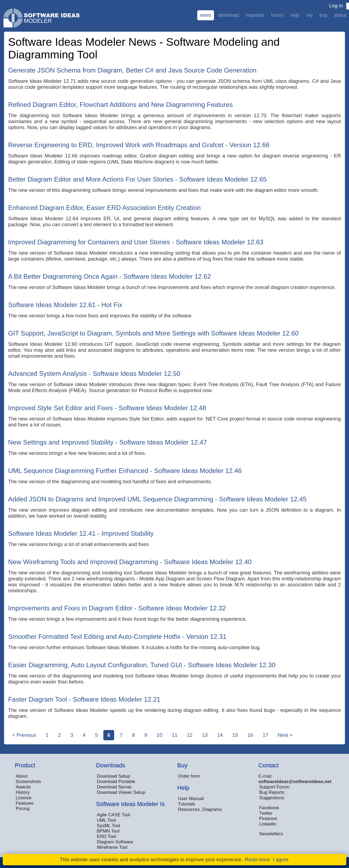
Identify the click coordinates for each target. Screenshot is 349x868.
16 (250, 735)
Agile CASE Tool (113, 815)
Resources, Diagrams (200, 809)
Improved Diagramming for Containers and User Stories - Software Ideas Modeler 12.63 (136, 242)
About (340, 15)
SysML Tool (108, 826)
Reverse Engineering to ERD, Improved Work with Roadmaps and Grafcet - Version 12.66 (139, 145)
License (24, 798)
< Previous (24, 735)
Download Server (114, 787)
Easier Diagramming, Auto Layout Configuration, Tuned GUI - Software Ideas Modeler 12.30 (142, 665)
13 (205, 735)
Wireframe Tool (112, 847)
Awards (23, 787)
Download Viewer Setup (121, 792)
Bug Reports (272, 792)
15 (235, 735)
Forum (277, 15)
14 (220, 735)
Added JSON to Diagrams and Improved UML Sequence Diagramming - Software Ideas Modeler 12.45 (157, 499)
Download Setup (113, 776)
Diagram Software (115, 842)
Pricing (23, 809)
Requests (255, 15)
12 (190, 735)
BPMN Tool (108, 831)
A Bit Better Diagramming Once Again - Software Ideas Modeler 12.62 (109, 276)
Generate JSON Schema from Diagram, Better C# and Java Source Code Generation (132, 70)
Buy (323, 15)
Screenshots (28, 782)
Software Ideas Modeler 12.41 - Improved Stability (81, 533)
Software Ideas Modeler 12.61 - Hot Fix (65, 305)
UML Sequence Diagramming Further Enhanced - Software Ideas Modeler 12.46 (125, 471)
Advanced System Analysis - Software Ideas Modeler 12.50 (94, 374)
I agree (281, 859)
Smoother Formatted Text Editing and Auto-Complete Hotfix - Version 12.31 (117, 637)
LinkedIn (268, 824)
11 (175, 735)
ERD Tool (106, 836)
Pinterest (268, 819)
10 (159, 735)
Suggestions (272, 798)
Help (295, 15)
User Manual (191, 799)
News (206, 15)
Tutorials (187, 804)
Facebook (269, 808)
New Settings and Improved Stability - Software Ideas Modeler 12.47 (108, 442)
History (23, 792)
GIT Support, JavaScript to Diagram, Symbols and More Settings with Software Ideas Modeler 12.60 (153, 333)
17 (266, 735)
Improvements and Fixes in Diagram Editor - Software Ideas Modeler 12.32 (117, 608)
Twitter (266, 813)
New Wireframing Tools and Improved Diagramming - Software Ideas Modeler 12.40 (130, 562)
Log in (336, 6)
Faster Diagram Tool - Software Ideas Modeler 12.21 (84, 699)
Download (228, 15)
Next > (285, 735)
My (310, 15)
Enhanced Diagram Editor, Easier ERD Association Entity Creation (104, 208)
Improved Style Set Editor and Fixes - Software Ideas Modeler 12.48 (107, 408)
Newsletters (271, 834)
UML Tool (106, 820)
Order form (189, 776)
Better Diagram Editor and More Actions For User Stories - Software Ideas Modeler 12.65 (137, 179)
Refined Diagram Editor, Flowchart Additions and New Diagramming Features (120, 105)
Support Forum (274, 787)
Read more (257, 859)
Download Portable (116, 782)
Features (25, 803)
